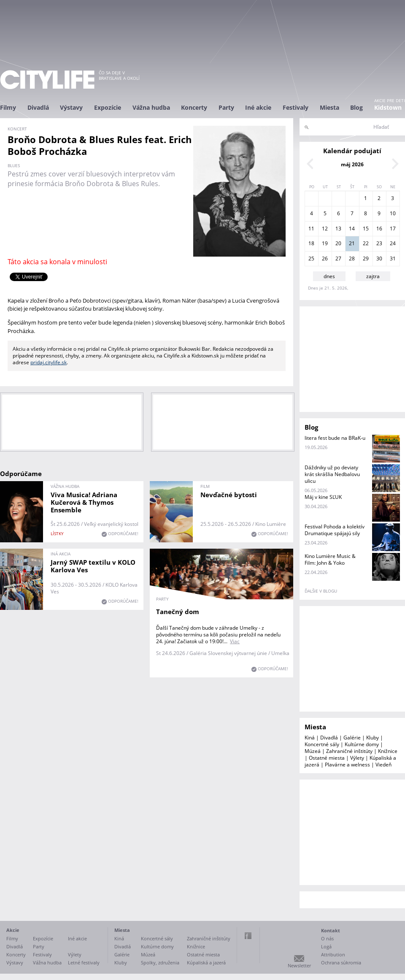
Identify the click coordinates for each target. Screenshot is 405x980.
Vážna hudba (151, 107)
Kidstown (388, 107)
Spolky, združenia (160, 962)
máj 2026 (352, 164)
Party (226, 107)
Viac (235, 641)
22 (366, 243)
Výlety (357, 758)
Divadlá (38, 107)
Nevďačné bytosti (229, 495)
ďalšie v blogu (321, 591)
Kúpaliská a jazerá (206, 962)
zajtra (373, 276)
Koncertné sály (322, 744)
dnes (329, 276)
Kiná (310, 738)
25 (311, 259)
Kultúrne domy (362, 744)
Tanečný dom (178, 612)
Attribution (333, 954)
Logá (326, 946)
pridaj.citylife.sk (49, 362)
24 (393, 243)
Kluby (373, 738)
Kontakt (331, 930)
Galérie (352, 738)
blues (14, 165)
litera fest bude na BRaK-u (335, 438)
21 (352, 243)
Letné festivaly (84, 962)
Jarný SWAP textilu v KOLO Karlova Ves (93, 566)
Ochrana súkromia (341, 962)
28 (352, 259)
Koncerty (194, 107)
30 (379, 259)
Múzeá (313, 751)
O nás (327, 938)
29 (366, 259)
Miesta (329, 107)
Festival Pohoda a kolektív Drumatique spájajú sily (335, 530)
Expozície (108, 107)
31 (393, 259)
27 (338, 259)
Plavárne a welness (347, 765)
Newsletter (299, 965)
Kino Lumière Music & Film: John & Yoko (330, 559)
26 (325, 259)
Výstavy (71, 107)
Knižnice (388, 751)
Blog (356, 107)
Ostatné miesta (327, 758)
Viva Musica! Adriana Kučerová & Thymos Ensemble (84, 502)
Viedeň (383, 765)
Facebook (248, 936)
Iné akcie (258, 107)
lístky (57, 533)
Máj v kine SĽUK (323, 497)
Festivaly (296, 107)
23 (379, 243)
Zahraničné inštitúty (349, 751)
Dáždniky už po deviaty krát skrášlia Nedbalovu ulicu (332, 474)
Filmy (8, 107)
